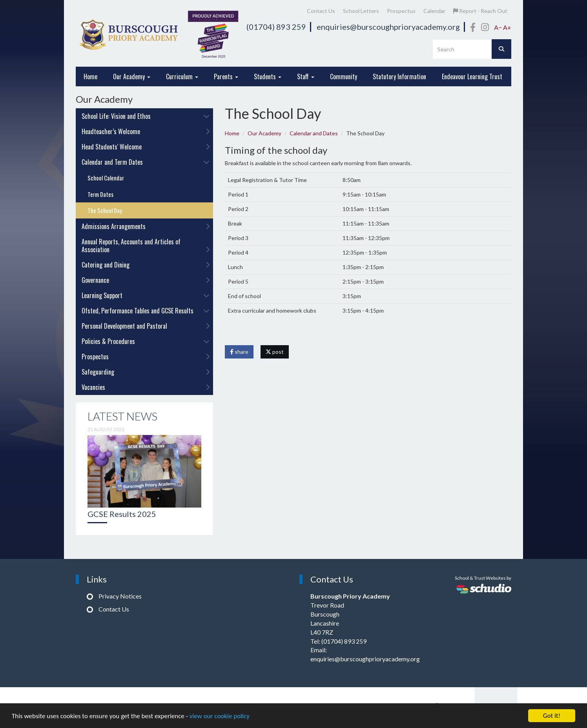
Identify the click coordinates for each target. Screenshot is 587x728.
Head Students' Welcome (146, 147)
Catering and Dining (146, 265)
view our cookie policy (220, 716)
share (239, 352)
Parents (226, 76)
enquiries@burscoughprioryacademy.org (388, 27)
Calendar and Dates (314, 133)
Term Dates (100, 194)
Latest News (122, 416)
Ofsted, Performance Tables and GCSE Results (146, 311)
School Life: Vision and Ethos (146, 116)
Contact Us (321, 11)
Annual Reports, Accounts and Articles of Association (146, 246)
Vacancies (146, 387)
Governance (146, 280)
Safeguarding (146, 372)
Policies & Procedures (146, 341)
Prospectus (401, 11)
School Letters (361, 11)
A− (498, 27)
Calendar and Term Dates (146, 162)
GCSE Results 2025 (122, 514)
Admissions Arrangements (146, 226)
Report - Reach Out (480, 11)
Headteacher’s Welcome (146, 131)
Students (268, 76)
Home (90, 76)
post (275, 352)
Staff (306, 76)
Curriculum (182, 76)
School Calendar (106, 178)
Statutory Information (399, 76)
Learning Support (146, 295)
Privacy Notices (120, 596)
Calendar (434, 11)
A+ (507, 27)
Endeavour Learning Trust (472, 76)
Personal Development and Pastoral (146, 326)
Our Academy (132, 76)
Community (344, 76)
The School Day (105, 210)
